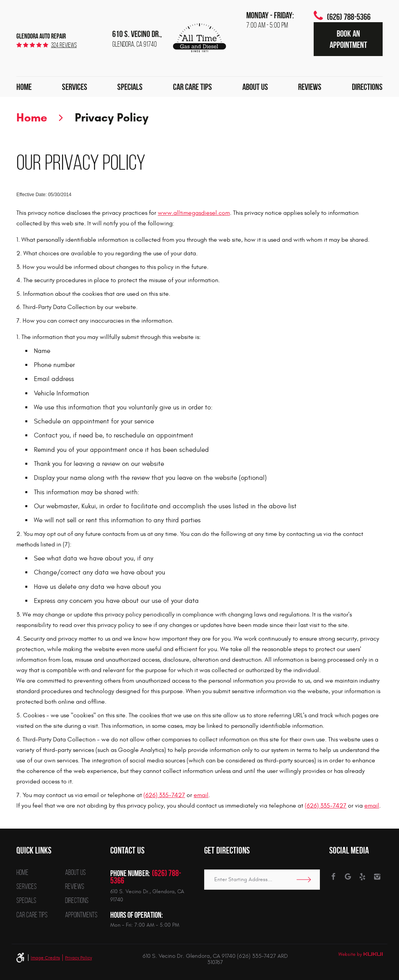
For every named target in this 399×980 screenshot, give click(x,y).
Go (306, 880)
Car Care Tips (192, 87)
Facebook (333, 877)
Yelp (362, 877)
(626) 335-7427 (164, 795)
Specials (130, 87)
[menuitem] (24, 87)
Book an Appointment (348, 39)
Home (24, 87)
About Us (255, 87)
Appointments (81, 915)
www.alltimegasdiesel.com (194, 213)
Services (75, 87)
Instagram (377, 877)
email (201, 795)
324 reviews (64, 45)
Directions (367, 87)
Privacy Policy (112, 117)
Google (348, 877)
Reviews (310, 87)
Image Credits (45, 958)
